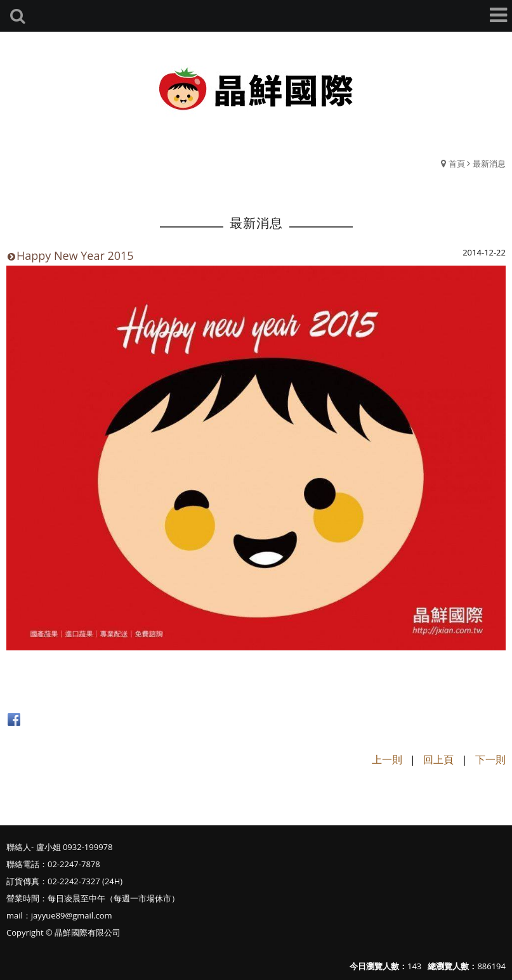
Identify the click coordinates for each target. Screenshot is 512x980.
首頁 (457, 164)
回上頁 (438, 759)
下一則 (490, 759)
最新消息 (489, 164)
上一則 (387, 759)
